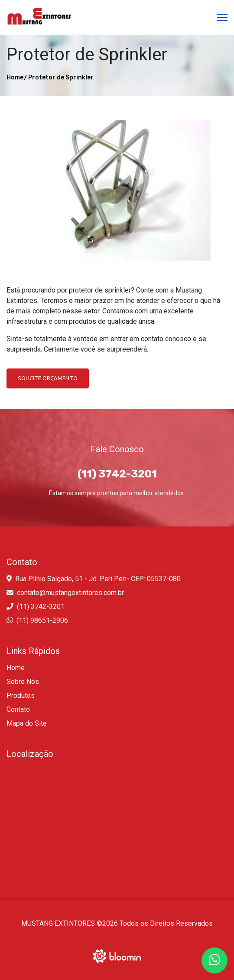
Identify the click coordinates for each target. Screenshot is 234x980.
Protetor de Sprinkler (61, 77)
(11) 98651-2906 (42, 620)
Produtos (21, 696)
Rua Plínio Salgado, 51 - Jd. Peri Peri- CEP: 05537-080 (98, 579)
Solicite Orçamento (48, 378)
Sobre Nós (23, 682)
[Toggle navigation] (222, 18)
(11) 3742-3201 (41, 607)
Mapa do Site (27, 723)
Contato (18, 709)
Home (15, 77)
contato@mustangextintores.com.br (70, 593)
